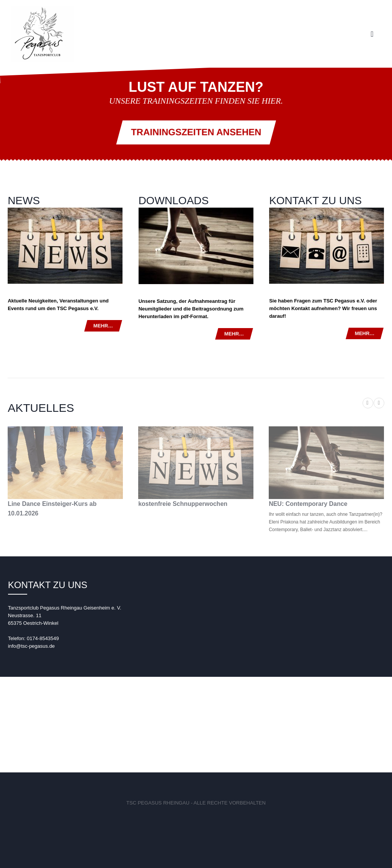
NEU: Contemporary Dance (308, 504)
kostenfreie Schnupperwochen (183, 504)
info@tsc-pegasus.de (31, 646)
